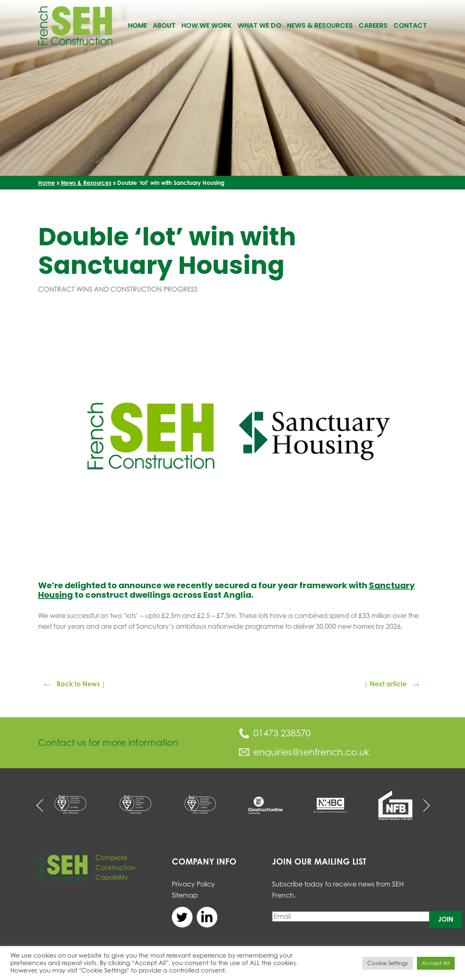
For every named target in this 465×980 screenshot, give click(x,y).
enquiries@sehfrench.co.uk (304, 752)
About (164, 25)
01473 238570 (275, 733)
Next (423, 805)
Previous (42, 805)
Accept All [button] (436, 963)
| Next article (393, 684)
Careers (373, 25)
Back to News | (74, 684)
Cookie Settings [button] (388, 963)
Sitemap (185, 895)
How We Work (207, 25)
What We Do (259, 25)
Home (137, 25)
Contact (410, 25)
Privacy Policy (193, 884)
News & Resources (320, 25)
